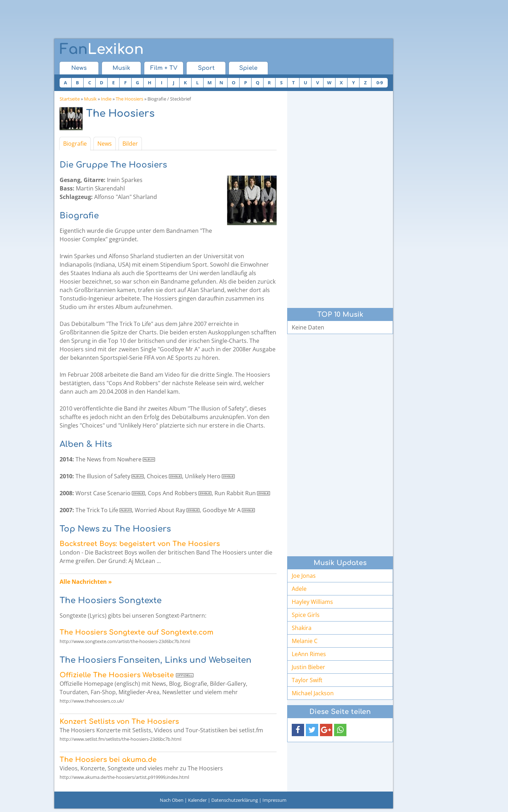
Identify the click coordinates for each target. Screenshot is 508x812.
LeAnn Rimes (309, 654)
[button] (298, 730)
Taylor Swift (307, 680)
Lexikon (102, 49)
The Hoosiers (129, 99)
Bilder (130, 144)
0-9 (380, 83)
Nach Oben (172, 800)
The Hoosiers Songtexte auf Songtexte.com (137, 632)
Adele (299, 589)
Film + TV (164, 68)
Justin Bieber (309, 667)
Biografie (75, 144)
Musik (121, 68)
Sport (206, 68)
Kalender (197, 800)
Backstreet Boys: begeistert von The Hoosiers (140, 544)
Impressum (274, 800)
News (79, 68)
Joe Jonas (304, 576)
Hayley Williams (312, 602)
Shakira (302, 628)
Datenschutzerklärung (235, 800)
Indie (106, 99)
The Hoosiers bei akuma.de (108, 760)
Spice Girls (306, 615)
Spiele (248, 68)
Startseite (70, 99)
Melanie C (305, 641)
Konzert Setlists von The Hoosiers (119, 722)
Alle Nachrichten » (86, 582)
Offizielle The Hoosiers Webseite (117, 675)
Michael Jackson (313, 693)
